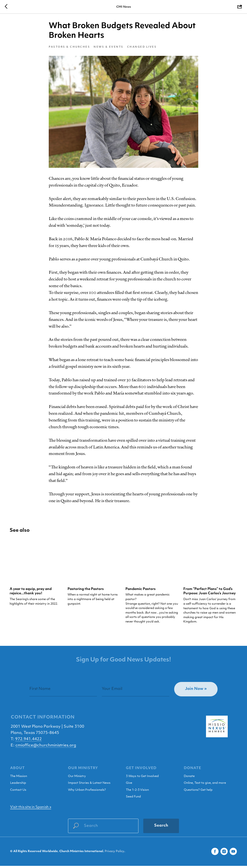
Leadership (18, 785)
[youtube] (233, 854)
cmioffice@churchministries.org (46, 748)
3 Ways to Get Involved (142, 778)
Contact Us (18, 792)
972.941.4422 (28, 741)
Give (129, 785)
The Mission (19, 778)
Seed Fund (133, 799)
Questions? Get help (198, 792)
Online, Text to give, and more (205, 785)
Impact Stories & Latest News (89, 785)
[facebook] (215, 854)
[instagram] (224, 854)
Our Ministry (77, 778)
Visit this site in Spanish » (31, 809)
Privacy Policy (114, 854)
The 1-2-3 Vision (137, 792)
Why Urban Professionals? (87, 792)
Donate (189, 778)
